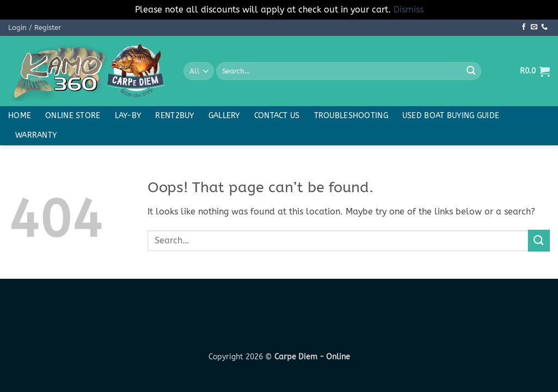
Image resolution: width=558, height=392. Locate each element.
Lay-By (128, 116)
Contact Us (277, 116)
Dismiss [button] (409, 10)
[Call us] (544, 27)
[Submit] (471, 71)
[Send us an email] (534, 27)
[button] (35, 28)
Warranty (36, 135)
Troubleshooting (351, 116)
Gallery (224, 116)
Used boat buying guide (451, 116)
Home (20, 116)
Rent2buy (174, 116)
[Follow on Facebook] (524, 27)
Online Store (73, 116)
